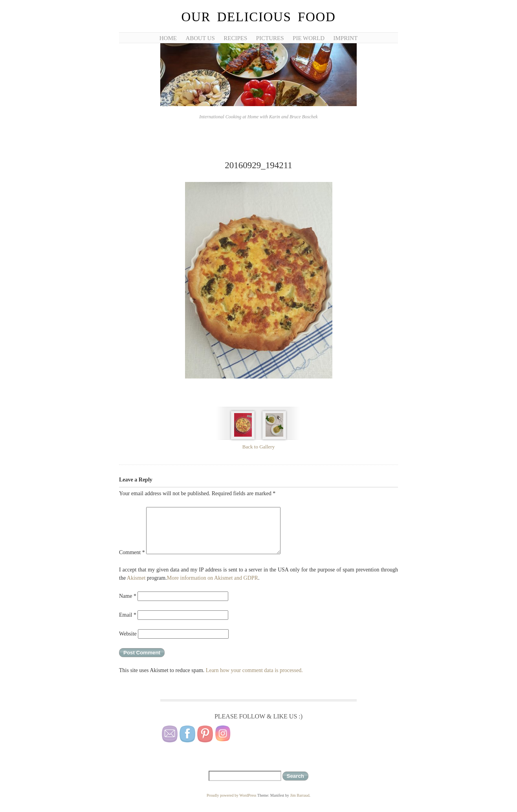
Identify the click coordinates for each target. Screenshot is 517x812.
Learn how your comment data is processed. (254, 670)
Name (128, 596)
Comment (132, 552)
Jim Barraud (300, 795)
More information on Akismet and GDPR (213, 578)
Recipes (235, 38)
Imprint (346, 38)
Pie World (309, 38)
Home (168, 38)
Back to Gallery (258, 447)
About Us (200, 38)
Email (128, 615)
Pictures (270, 38)
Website (128, 634)
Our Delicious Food (258, 17)
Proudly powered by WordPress (232, 795)
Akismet (136, 578)
